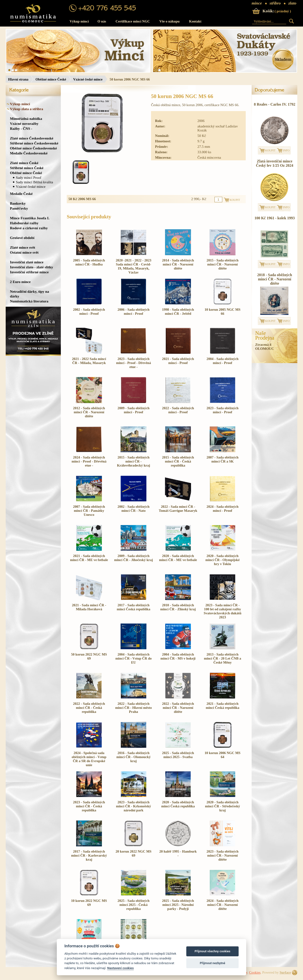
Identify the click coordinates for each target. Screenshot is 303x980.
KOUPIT (270, 150)
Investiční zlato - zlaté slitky (31, 267)
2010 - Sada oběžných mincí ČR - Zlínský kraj (178, 607)
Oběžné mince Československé (33, 148)
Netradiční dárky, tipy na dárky (29, 294)
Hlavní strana (18, 79)
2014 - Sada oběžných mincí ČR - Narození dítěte (178, 264)
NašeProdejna (265, 336)
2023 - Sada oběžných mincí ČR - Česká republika (89, 806)
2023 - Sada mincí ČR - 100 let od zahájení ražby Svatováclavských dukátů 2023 (222, 611)
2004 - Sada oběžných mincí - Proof (223, 361)
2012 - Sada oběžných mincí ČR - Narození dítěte (89, 412)
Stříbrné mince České (27, 168)
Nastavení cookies (120, 968)
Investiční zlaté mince (27, 262)
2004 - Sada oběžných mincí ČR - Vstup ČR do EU (133, 658)
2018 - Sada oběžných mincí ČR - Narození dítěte (274, 279)
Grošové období (22, 238)
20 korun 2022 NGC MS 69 (133, 853)
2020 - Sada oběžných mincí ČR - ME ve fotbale (178, 558)
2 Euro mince (20, 282)
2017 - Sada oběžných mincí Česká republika (133, 607)
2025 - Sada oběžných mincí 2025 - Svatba (178, 755)
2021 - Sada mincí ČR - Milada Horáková (89, 607)
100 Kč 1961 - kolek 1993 (275, 218)
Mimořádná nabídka (26, 119)
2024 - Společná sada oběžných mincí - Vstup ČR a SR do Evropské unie (89, 759)
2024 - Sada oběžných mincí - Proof (223, 509)
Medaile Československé (29, 153)
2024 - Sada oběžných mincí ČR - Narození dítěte (223, 905)
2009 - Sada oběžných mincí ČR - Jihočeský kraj (134, 558)
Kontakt (195, 21)
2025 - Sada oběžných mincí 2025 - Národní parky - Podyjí (178, 905)
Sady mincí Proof (29, 178)
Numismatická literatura (29, 301)
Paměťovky (19, 208)
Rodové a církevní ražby (29, 228)
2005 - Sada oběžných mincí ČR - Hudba (89, 262)
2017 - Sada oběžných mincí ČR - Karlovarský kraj (89, 855)
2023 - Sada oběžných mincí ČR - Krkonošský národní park (134, 806)
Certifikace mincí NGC (133, 21)
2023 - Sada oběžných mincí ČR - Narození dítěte (223, 855)
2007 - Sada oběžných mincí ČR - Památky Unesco (89, 511)
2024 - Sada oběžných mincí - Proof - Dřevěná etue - (89, 461)
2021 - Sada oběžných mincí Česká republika (222, 706)
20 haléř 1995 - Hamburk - (178, 853)
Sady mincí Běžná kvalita (34, 182)
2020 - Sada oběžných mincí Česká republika (178, 804)
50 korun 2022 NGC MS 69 (89, 656)
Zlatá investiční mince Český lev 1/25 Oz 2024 (274, 163)
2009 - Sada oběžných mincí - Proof (134, 410)
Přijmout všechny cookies (212, 951)
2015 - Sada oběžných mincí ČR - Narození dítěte (223, 264)
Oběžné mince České (51, 79)
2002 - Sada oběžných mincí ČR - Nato (134, 509)
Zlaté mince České (24, 163)
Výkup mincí (79, 21)
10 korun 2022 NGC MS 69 (89, 903)
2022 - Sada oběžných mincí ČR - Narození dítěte (178, 708)
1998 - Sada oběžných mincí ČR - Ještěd (178, 312)
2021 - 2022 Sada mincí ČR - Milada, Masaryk (89, 361)
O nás (102, 21)
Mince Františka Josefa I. (30, 218)
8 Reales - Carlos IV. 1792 (275, 104)
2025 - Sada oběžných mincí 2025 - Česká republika (134, 905)
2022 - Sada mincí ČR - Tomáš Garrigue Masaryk (178, 509)
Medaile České (21, 194)
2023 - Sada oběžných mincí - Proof (223, 410)
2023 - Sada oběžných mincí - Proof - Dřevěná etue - (133, 363)
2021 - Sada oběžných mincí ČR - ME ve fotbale (89, 558)
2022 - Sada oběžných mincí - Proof (178, 410)
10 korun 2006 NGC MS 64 (222, 755)
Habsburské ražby (24, 223)
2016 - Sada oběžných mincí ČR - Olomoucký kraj (134, 757)
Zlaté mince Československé (32, 138)
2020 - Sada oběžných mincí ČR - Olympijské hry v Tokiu (223, 560)
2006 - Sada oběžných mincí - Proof (134, 312)
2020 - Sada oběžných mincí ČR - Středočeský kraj (223, 806)
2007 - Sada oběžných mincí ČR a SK (223, 459)
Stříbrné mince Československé (34, 143)
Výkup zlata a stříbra (27, 109)
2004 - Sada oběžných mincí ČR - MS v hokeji (178, 656)
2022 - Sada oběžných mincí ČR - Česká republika (89, 708)
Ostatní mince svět (24, 252)
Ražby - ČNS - (21, 128)
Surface (285, 972)
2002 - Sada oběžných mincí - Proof (89, 312)
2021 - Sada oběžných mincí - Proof (178, 361)
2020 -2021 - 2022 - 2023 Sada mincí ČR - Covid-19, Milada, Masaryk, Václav (134, 266)
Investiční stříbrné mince (29, 272)
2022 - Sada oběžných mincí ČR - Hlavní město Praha (134, 708)
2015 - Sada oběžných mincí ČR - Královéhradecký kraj (134, 461)
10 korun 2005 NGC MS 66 (222, 312)
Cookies (255, 972)
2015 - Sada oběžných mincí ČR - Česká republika (178, 461)
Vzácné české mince (88, 79)
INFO (286, 150)
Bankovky (18, 203)
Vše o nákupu (169, 21)
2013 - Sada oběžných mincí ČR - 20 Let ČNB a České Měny (222, 658)
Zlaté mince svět (22, 247)
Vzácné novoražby (24, 124)
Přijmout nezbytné (212, 963)
